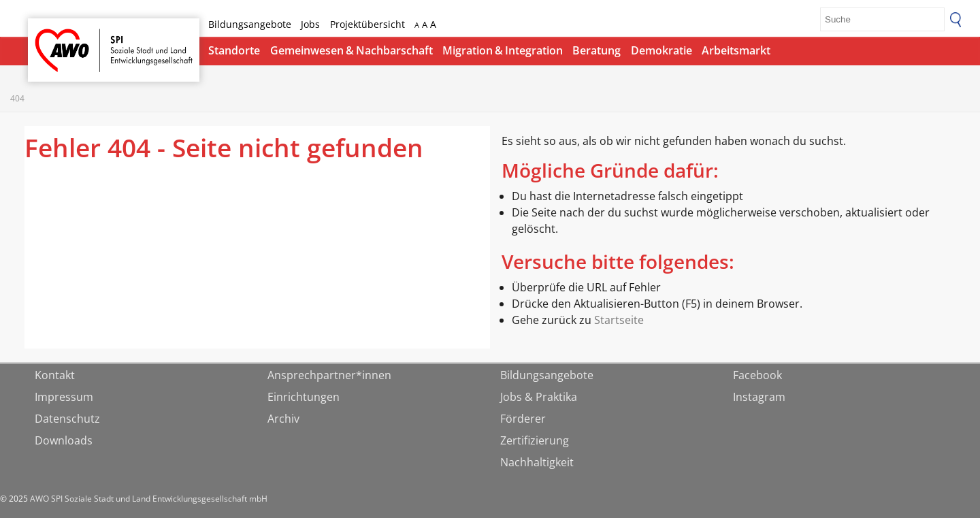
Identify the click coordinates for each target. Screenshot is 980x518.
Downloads (64, 440)
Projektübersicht (367, 24)
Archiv (283, 419)
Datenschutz (67, 419)
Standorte (234, 50)
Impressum (64, 397)
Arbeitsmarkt (736, 50)
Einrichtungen (304, 397)
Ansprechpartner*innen (329, 375)
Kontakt (55, 375)
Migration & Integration (503, 50)
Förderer (523, 419)
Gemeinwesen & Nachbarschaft (352, 50)
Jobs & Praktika (539, 397)
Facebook (757, 375)
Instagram (759, 397)
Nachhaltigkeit (537, 462)
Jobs (310, 24)
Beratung (597, 50)
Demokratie (661, 50)
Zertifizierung (535, 440)
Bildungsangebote (250, 24)
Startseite (63, 38)
